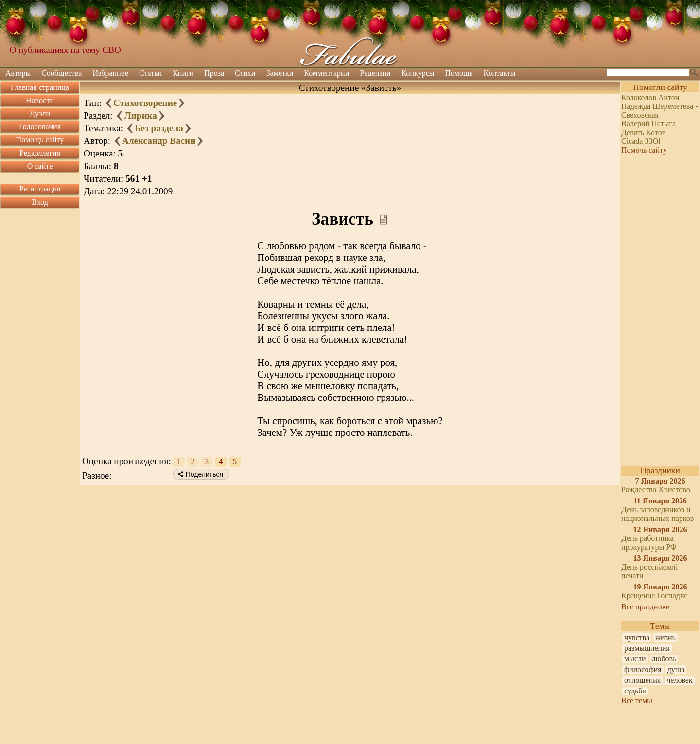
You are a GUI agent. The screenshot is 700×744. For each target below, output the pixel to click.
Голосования (40, 127)
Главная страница (40, 87)
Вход (40, 202)
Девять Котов (643, 132)
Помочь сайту (644, 150)
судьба (635, 691)
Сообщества (61, 73)
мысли (635, 659)
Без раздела (159, 128)
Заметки (280, 73)
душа (676, 669)
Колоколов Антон (650, 97)
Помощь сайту (40, 140)
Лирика (140, 115)
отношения (642, 680)
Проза (214, 73)
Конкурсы (418, 73)
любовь (664, 659)
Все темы (637, 701)
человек (679, 680)
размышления (647, 648)
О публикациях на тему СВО (65, 50)
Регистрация (40, 189)
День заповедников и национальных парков (657, 514)
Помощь (459, 73)
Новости (40, 100)
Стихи (245, 73)
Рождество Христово (656, 490)
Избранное (110, 73)
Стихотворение (145, 103)
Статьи (150, 73)
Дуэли (40, 113)
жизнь (665, 637)
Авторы (18, 73)
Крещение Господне (655, 596)
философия (643, 669)
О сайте (40, 166)
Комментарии (326, 73)
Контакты (500, 73)
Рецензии (375, 73)
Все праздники (646, 607)
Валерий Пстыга (648, 124)
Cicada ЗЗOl (641, 141)
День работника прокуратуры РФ (649, 543)
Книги (183, 73)
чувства (637, 637)
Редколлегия (40, 153)
